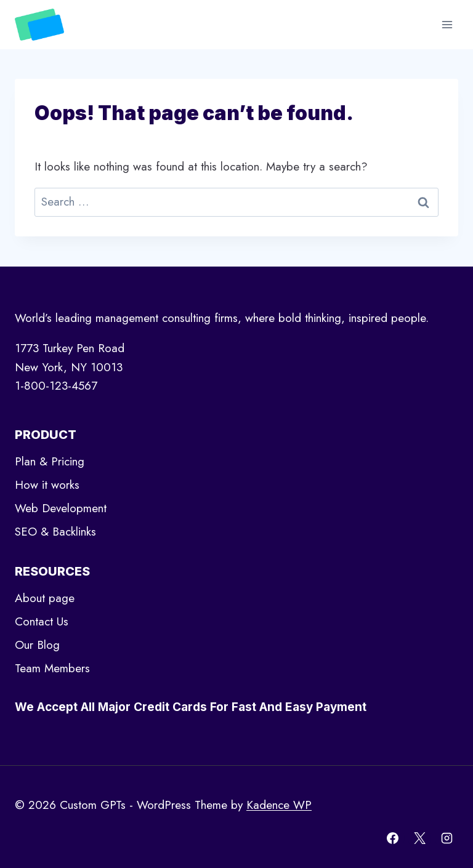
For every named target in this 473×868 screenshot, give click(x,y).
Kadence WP (279, 805)
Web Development (61, 508)
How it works (47, 485)
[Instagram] (447, 838)
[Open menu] (447, 24)
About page (45, 598)
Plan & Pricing (50, 461)
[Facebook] (393, 838)
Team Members (52, 668)
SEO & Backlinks (55, 532)
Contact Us (42, 621)
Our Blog (37, 645)
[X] (419, 838)
